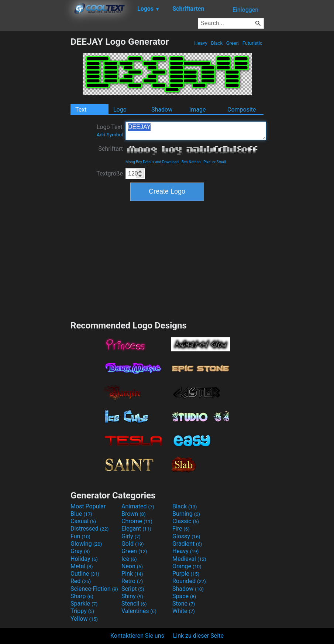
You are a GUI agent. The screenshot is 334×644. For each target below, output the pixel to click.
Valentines (139, 611)
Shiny (132, 596)
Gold (133, 544)
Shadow (162, 110)
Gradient (187, 544)
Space (184, 596)
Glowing (86, 544)
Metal (82, 566)
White (184, 611)
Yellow (84, 619)
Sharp (82, 596)
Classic (186, 521)
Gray (80, 551)
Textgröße (110, 173)
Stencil (134, 604)
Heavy (201, 43)
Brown (133, 514)
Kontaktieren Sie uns (137, 636)
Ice (129, 559)
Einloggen (245, 10)
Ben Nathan (191, 162)
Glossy (186, 536)
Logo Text (110, 130)
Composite (242, 110)
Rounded (189, 581)
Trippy (82, 611)
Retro (132, 581)
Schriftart (111, 149)
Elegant (136, 529)
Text (81, 110)
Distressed (89, 529)
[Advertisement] (35, 147)
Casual (83, 521)
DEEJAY (196, 131)
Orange (187, 566)
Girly (131, 536)
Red (81, 581)
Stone (184, 604)
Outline (85, 574)
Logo (120, 110)
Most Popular (88, 506)
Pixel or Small (214, 162)
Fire (181, 529)
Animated (138, 506)
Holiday (84, 559)
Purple (186, 574)
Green (233, 43)
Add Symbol (110, 135)
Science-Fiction (94, 589)
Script (133, 589)
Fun (80, 536)
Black (217, 43)
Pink (132, 574)
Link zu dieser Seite (198, 636)
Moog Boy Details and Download (152, 162)
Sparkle (84, 604)
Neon (132, 566)
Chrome (137, 521)
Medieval (189, 559)
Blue (81, 514)
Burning (186, 514)
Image (198, 110)
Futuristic (252, 43)
